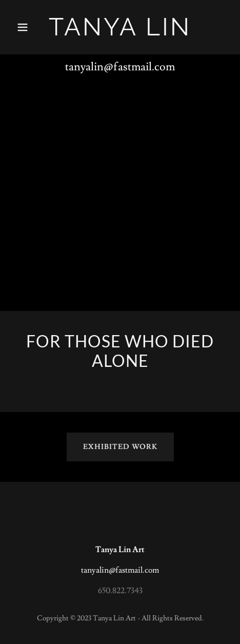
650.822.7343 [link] (120, 591)
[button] (28, 27)
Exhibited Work (120, 447)
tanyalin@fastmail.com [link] (120, 67)
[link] (120, 33)
